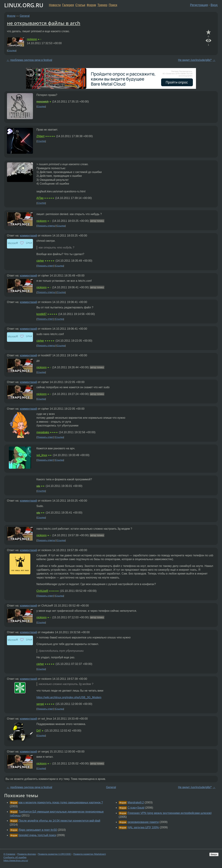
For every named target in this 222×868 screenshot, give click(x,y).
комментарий (29, 236)
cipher (40, 261)
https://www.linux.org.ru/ (16, 860)
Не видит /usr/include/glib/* (195, 60)
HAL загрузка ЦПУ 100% (143, 827)
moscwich (42, 102)
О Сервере (9, 854)
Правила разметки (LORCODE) (55, 854)
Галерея (68, 5)
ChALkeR (42, 591)
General (25, 16)
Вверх (214, 854)
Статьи (80, 5)
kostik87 (42, 314)
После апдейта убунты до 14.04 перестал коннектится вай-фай (59, 821)
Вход (214, 5)
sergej (40, 704)
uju (38, 486)
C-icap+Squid (136, 808)
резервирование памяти (143, 822)
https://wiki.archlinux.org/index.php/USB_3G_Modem (69, 697)
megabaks (43, 432)
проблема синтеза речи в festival (31, 60)
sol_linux (42, 455)
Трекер (102, 5)
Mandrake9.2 (136, 802)
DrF (39, 731)
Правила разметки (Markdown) (89, 854)
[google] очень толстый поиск (37, 835)
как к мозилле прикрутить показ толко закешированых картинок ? (61, 802)
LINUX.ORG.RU (24, 5)
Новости (55, 5)
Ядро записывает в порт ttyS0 (38, 830)
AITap (40, 198)
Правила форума (27, 854)
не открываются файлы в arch (44, 23)
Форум (91, 5)
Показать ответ (45, 266)
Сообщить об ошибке (15, 857)
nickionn (32, 39)
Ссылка (12, 50)
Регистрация (199, 5)
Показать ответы (46, 226)
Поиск (113, 5)
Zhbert (40, 136)
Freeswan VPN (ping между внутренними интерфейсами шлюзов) (170, 813)
